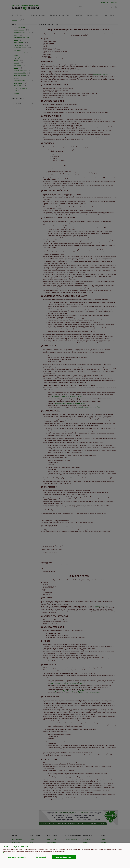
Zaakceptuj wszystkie (64, 857)
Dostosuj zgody (41, 857)
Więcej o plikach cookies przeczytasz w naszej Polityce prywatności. (23, 853)
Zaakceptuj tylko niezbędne (17, 857)
